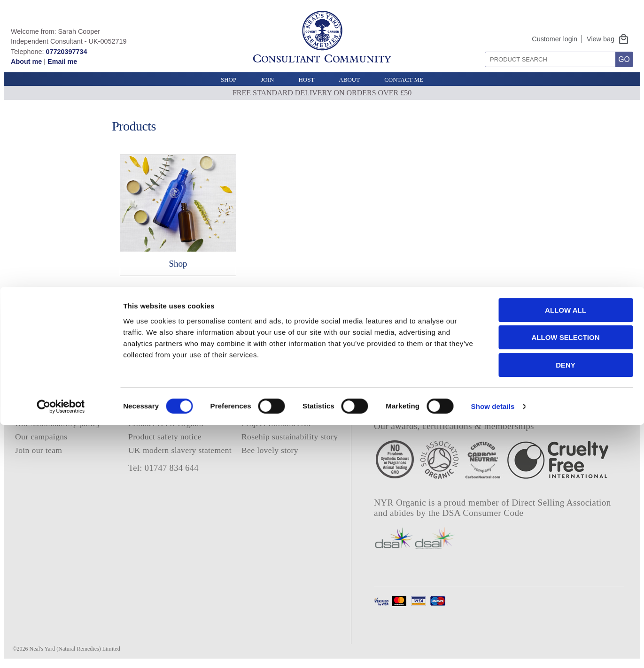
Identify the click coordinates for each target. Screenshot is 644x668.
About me (26, 61)
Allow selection (566, 581)
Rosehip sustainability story (290, 437)
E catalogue (262, 410)
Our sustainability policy (58, 423)
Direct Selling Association (561, 503)
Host (306, 80)
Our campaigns (41, 437)
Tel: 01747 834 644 (163, 468)
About (349, 80)
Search (482, 48)
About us (31, 397)
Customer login (555, 39)
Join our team (39, 450)
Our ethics (33, 410)
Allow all (566, 553)
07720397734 (66, 52)
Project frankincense (277, 423)
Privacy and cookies (163, 384)
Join (267, 80)
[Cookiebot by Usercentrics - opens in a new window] (61, 650)
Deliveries (146, 410)
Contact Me (404, 80)
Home (25, 384)
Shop (229, 80)
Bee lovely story (270, 450)
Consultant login (270, 397)
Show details (493, 649)
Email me (62, 61)
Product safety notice (165, 437)
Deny (566, 608)
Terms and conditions (165, 397)
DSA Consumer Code (483, 513)
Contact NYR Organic (167, 423)
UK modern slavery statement (180, 450)
